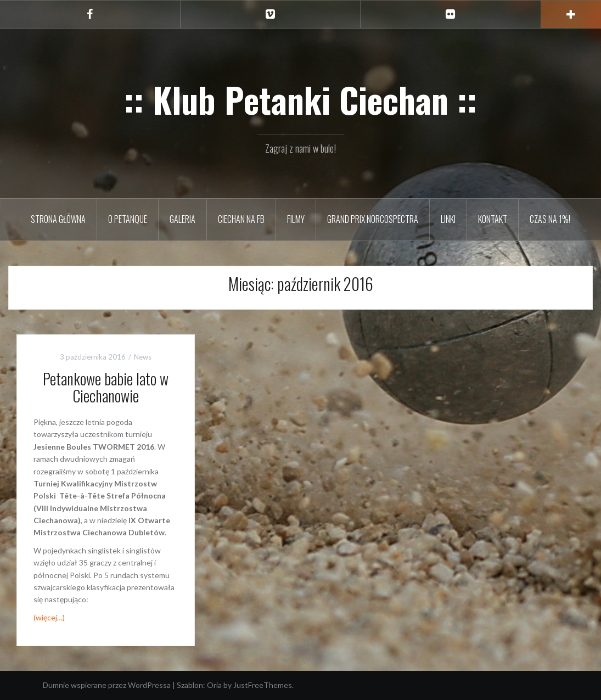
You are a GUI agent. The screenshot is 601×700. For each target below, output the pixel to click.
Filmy (296, 219)
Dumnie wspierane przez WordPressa (107, 685)
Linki (448, 219)
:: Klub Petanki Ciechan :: (300, 99)
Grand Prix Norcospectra (373, 219)
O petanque (128, 219)
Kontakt (493, 219)
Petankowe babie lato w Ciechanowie (106, 387)
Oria (214, 685)
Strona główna (58, 219)
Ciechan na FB (241, 219)
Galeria (182, 219)
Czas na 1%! (550, 219)
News (143, 357)
